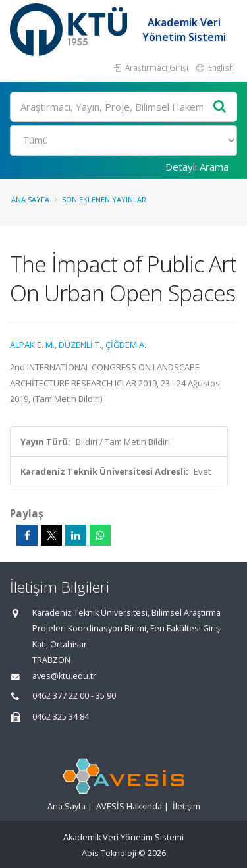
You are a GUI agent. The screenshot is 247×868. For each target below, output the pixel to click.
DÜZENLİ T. (80, 345)
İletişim (186, 806)
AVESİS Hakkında (129, 806)
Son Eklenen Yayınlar (104, 199)
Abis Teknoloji (109, 853)
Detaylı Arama (197, 167)
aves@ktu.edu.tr (64, 676)
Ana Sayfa (30, 199)
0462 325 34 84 (61, 717)
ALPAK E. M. (32, 345)
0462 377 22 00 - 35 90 (74, 696)
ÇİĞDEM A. (126, 345)
